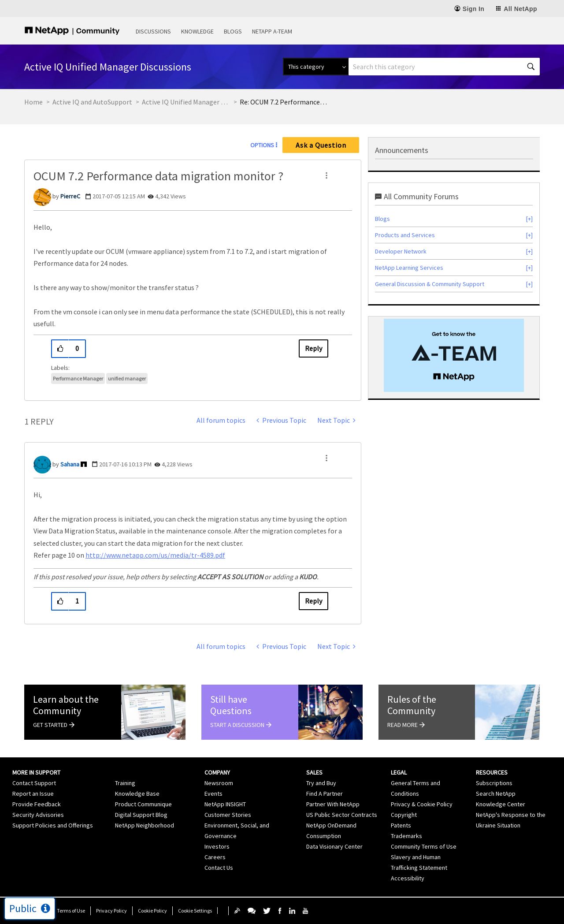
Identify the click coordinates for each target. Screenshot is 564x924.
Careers (215, 857)
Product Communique (143, 804)
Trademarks (406, 836)
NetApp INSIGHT (225, 804)
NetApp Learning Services (409, 268)
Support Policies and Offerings (53, 825)
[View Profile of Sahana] (70, 464)
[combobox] (444, 67)
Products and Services (405, 235)
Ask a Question (321, 145)
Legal (399, 772)
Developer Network (401, 251)
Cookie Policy (152, 911)
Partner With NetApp (333, 804)
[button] (327, 175)
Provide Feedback (37, 804)
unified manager (127, 378)
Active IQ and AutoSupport (92, 102)
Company (217, 772)
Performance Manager (78, 378)
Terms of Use (71, 911)
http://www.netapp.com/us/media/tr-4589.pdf (155, 555)
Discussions (153, 31)
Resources (492, 772)
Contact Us (219, 868)
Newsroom (219, 783)
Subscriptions (494, 783)
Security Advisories (38, 815)
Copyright (404, 815)
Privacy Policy (111, 911)
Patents (401, 825)
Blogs (233, 31)
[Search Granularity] (316, 67)
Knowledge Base (137, 794)
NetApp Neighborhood (145, 825)
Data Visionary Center (334, 846)
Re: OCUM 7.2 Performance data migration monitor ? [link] (284, 102)
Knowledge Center (501, 804)
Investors (217, 846)
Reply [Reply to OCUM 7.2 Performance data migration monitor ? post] (314, 348)
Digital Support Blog (141, 815)
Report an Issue (33, 794)
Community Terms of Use (424, 846)
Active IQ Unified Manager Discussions (186, 102)
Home (33, 102)
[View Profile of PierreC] (70, 196)
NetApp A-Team (272, 31)
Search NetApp (496, 794)
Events (213, 794)
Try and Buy (321, 783)
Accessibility (408, 878)
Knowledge (197, 31)
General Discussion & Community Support (430, 284)
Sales (314, 772)
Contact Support (34, 783)
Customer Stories (228, 815)
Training (125, 783)
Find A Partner (325, 794)
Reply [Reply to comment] (314, 601)
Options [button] (262, 145)
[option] (454, 355)
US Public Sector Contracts (342, 815)
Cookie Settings (195, 911)
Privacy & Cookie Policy (422, 804)
